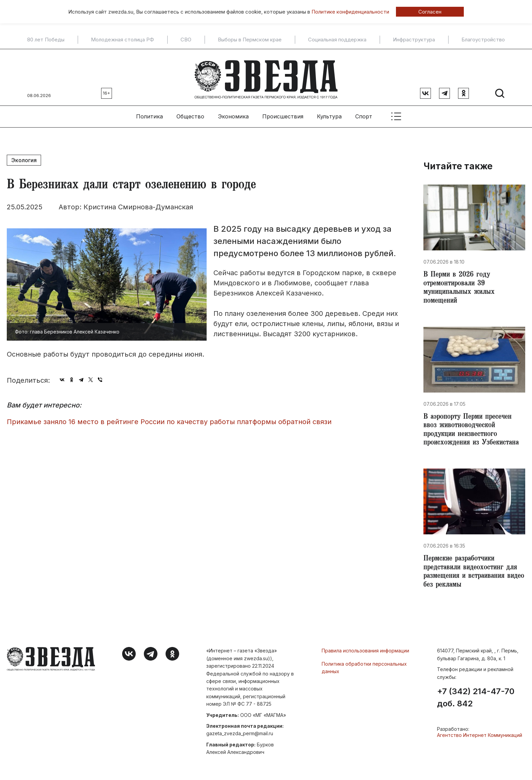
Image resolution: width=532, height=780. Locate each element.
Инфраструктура (414, 40)
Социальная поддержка (337, 40)
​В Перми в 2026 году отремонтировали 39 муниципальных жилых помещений (461, 286)
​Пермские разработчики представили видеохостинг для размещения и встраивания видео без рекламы (473, 576)
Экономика (233, 112)
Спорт (364, 112)
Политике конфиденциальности (350, 12)
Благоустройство (483, 40)
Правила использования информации (365, 656)
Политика (149, 112)
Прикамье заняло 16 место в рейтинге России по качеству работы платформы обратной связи (169, 418)
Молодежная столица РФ (122, 40)
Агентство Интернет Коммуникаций (480, 741)
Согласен (430, 12)
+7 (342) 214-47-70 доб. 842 (476, 703)
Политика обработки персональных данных (364, 673)
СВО (186, 40)
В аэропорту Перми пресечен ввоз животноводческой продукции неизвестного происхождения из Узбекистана (474, 431)
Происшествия (283, 112)
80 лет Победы (46, 40)
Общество (190, 112)
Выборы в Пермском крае (250, 40)
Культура (329, 112)
